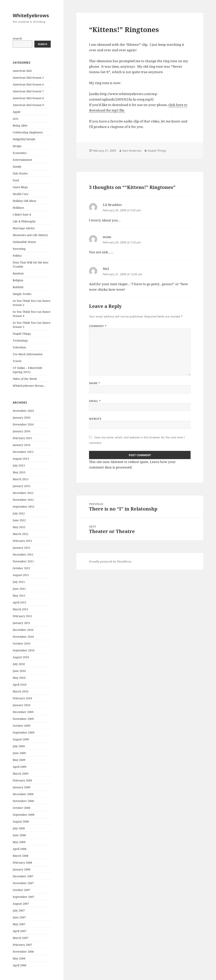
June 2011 (19, 589)
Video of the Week (25, 379)
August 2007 (21, 904)
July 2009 (19, 746)
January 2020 (22, 418)
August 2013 (21, 459)
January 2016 (22, 431)
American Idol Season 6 (28, 84)
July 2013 (19, 465)
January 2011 (22, 623)
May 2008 (19, 842)
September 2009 (24, 732)
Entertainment (22, 160)
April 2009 (20, 767)
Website (95, 419)
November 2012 (23, 500)
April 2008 (20, 849)
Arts (15, 119)
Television (19, 347)
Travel (17, 361)
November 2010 (23, 637)
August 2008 (21, 821)
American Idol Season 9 (28, 105)
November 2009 (23, 719)
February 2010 (22, 698)
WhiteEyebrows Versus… (29, 386)
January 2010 (22, 705)
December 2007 (23, 876)
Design (17, 146)
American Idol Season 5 (28, 78)
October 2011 (22, 568)
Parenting (19, 249)
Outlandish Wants (24, 242)
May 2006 (19, 958)
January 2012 (22, 548)
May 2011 (19, 596)
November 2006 (23, 952)
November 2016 (23, 424)
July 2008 (19, 828)
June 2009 (19, 753)
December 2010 (23, 630)
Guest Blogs (20, 187)
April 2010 (20, 685)
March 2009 (21, 774)
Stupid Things (22, 334)
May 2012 (19, 527)
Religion (18, 280)
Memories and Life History (30, 235)
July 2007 (19, 910)
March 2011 (21, 609)
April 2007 (20, 931)
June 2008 (19, 835)
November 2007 (23, 883)
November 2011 (23, 561)
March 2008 (21, 856)
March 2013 (21, 479)
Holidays (18, 208)
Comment (98, 326)
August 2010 (21, 657)
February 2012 (22, 541)
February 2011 (22, 616)
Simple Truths (22, 294)
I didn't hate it (22, 214)
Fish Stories (20, 173)
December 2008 (23, 794)
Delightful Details (24, 139)
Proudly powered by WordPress (110, 561)
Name (95, 383)
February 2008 (22, 863)
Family (17, 167)
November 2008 (23, 801)
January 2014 (22, 445)
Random (18, 273)
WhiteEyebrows (31, 15)
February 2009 (22, 780)
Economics (20, 153)
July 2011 (19, 582)
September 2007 (24, 897)
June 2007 (19, 917)
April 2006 (20, 965)
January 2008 (22, 869)
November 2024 (23, 411)
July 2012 (19, 513)
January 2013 (22, 486)
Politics (17, 256)
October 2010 (22, 643)
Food (16, 180)
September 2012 (24, 507)
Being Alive (20, 125)
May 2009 (19, 760)
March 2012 (21, 534)
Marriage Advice (24, 228)
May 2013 (19, 472)
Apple (17, 112)
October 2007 (22, 890)
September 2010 (24, 650)
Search (17, 38)
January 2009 (22, 787)
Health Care (21, 194)
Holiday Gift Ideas (24, 201)
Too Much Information (28, 354)
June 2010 (19, 671)
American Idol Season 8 (28, 98)
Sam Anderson (132, 151)
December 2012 (23, 493)
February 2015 (22, 438)
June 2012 (19, 520)
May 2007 (19, 924)
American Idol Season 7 (28, 91)
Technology (20, 340)
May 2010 (19, 678)
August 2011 (21, 575)
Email (95, 401)
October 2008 (22, 808)
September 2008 (24, 815)
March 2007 (21, 938)
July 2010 (19, 664)
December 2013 (23, 452)
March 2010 (21, 691)
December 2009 (23, 712)
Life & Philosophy (24, 221)
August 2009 (21, 739)
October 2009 (22, 726)
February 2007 (22, 945)
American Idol (22, 71)
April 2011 (20, 602)
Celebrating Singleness (28, 132)
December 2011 (23, 554)
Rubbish (18, 287)
